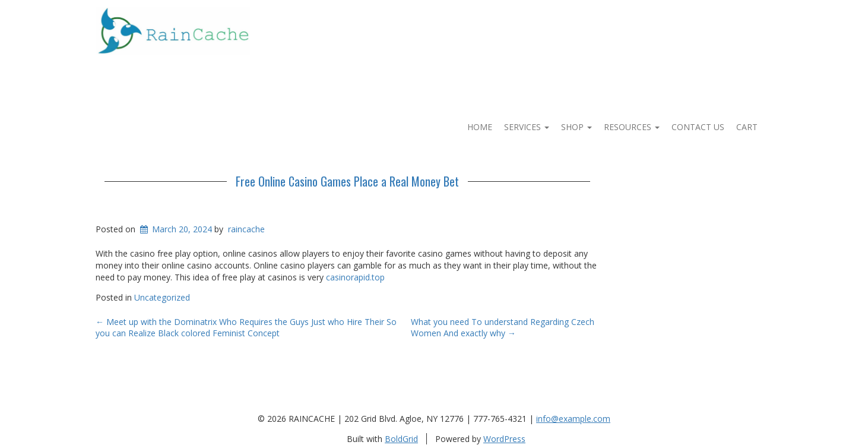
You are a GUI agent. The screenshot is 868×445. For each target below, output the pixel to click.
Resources (632, 127)
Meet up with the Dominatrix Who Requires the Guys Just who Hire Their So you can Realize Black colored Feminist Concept (246, 328)
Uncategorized (162, 297)
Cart (747, 127)
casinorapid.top (355, 277)
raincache (246, 229)
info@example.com (573, 419)
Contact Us (698, 127)
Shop (576, 127)
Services (527, 127)
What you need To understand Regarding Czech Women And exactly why (503, 328)
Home (480, 127)
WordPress (504, 439)
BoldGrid (401, 439)
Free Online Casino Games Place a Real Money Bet (347, 181)
